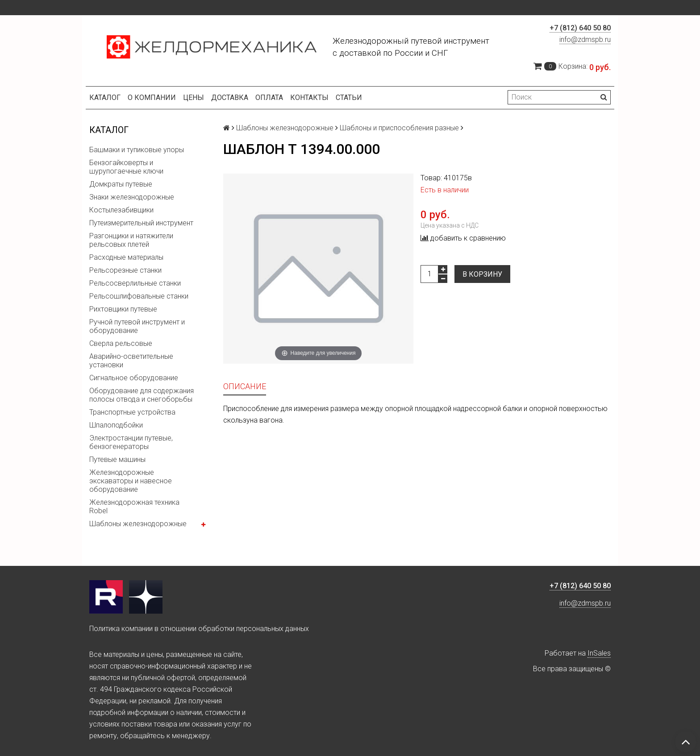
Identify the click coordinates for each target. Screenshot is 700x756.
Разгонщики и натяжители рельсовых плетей (131, 240)
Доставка (230, 98)
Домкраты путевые (121, 184)
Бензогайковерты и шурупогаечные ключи (126, 167)
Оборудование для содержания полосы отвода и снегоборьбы (142, 395)
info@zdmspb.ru (585, 39)
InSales (599, 653)
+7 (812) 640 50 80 (580, 28)
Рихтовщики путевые (123, 309)
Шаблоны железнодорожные (138, 524)
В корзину (482, 274)
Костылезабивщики (121, 210)
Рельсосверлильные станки (135, 283)
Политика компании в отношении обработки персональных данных (199, 629)
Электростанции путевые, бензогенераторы (131, 442)
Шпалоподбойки (116, 425)
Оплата (269, 98)
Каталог (105, 98)
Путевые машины (117, 459)
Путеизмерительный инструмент (141, 223)
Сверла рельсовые (121, 343)
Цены (194, 98)
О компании (152, 98)
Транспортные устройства (132, 412)
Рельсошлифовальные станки (139, 296)
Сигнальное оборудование (134, 378)
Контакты (309, 98)
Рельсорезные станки (125, 270)
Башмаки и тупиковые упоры (137, 150)
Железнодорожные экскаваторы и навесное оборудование (131, 481)
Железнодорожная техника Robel (134, 507)
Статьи (349, 98)
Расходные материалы (126, 257)
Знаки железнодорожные (132, 197)
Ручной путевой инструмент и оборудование (137, 326)
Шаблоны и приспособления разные (399, 128)
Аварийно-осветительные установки (131, 361)
